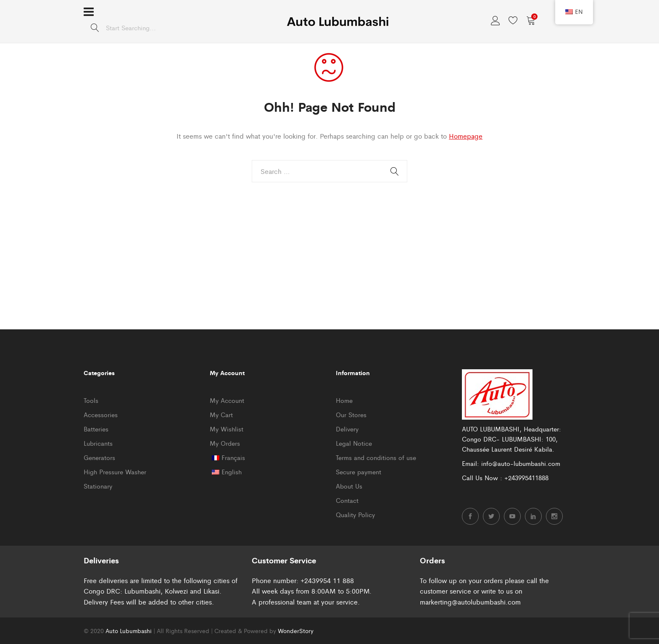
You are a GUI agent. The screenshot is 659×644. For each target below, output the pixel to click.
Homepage (466, 136)
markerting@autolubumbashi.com (470, 602)
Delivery (347, 429)
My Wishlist (227, 429)
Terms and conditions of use (376, 457)
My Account (227, 400)
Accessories (101, 414)
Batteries (96, 429)
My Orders (225, 443)
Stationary (98, 486)
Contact (347, 500)
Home (344, 400)
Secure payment (358, 472)
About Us (349, 486)
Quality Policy (355, 514)
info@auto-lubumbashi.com (521, 463)
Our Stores (351, 414)
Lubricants (98, 443)
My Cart (221, 414)
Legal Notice (354, 443)
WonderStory (296, 631)
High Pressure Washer (115, 472)
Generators (99, 457)
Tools (91, 400)
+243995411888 (526, 477)
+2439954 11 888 (327, 580)
